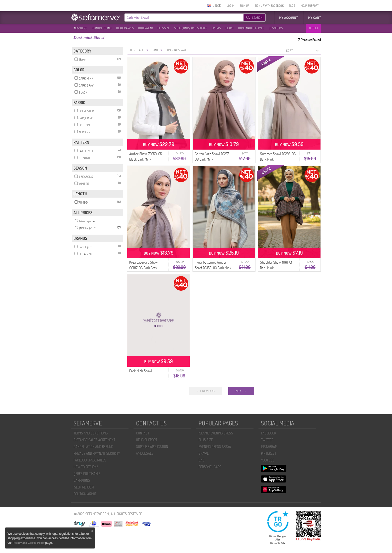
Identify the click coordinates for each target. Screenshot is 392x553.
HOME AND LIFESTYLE (251, 28)
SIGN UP (244, 6)
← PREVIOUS (206, 391)
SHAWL (203, 453)
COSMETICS (276, 28)
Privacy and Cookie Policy (29, 543)
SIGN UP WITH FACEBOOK (269, 6)
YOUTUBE (268, 460)
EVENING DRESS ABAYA (215, 447)
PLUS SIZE (163, 28)
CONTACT (143, 433)
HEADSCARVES (125, 28)
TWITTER (267, 440)
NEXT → (241, 391)
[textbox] (179, 18)
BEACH (229, 28)
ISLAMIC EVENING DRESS (216, 433)
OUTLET (313, 28)
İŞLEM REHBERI (84, 487)
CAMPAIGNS (82, 480)
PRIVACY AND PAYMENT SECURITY (97, 453)
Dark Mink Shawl (141, 371)
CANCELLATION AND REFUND (93, 447)
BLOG (292, 6)
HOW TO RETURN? (86, 467)
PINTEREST (269, 453)
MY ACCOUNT (289, 18)
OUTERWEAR (145, 28)
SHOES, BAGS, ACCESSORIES (191, 28)
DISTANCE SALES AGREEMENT (94, 440)
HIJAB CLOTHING (102, 28)
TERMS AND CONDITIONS (91, 433)
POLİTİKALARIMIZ (85, 494)
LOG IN (230, 6)
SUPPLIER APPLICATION (152, 447)
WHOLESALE (145, 453)
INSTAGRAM (269, 447)
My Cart (315, 18)
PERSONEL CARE (210, 467)
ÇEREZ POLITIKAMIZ (87, 474)
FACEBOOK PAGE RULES (90, 460)
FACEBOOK (268, 433)
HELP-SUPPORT (309, 6)
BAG (201, 460)
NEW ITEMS (80, 28)
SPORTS (216, 28)
